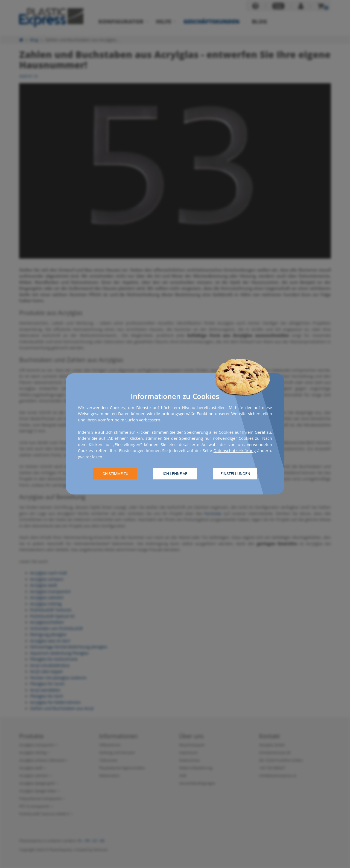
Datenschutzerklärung (235, 451)
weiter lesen (91, 457)
